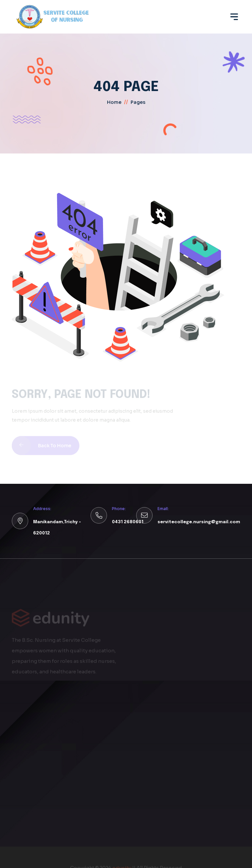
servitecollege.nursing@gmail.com (199, 522)
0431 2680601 (128, 522)
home (114, 102)
